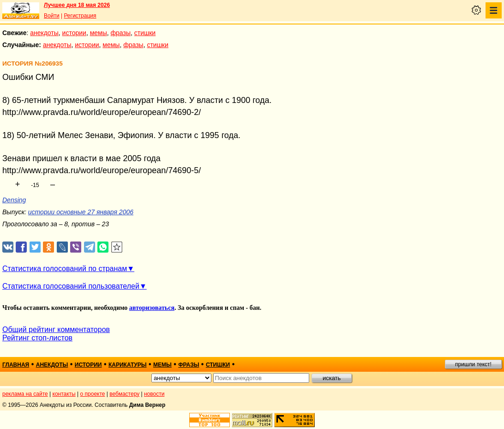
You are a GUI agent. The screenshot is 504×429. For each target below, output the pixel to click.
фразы (121, 33)
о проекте (93, 394)
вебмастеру (124, 394)
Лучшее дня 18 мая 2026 (77, 5)
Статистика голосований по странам (65, 269)
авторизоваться (152, 308)
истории (74, 33)
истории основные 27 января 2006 (81, 212)
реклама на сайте (25, 394)
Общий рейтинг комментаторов (56, 329)
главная (16, 365)
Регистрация (80, 16)
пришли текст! (473, 364)
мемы (99, 33)
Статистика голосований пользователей (71, 286)
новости (154, 394)
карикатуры (128, 365)
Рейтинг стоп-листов (37, 338)
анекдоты (44, 33)
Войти (52, 16)
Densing (14, 200)
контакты (64, 394)
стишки (145, 33)
